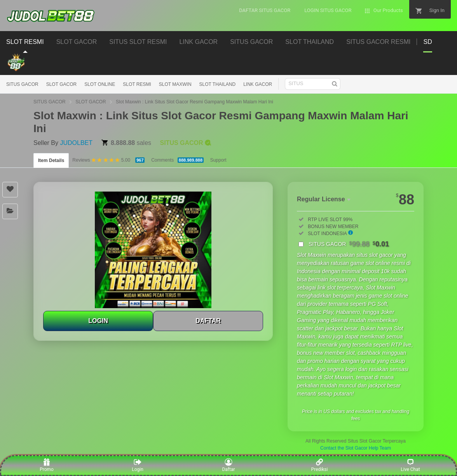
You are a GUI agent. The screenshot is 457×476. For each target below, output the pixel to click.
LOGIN (98, 321)
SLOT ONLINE (100, 84)
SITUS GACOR (22, 84)
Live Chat (410, 465)
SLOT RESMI (137, 84)
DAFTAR (208, 321)
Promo (47, 465)
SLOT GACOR (61, 84)
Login (138, 465)
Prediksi (320, 465)
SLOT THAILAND (218, 84)
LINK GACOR (258, 84)
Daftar (228, 465)
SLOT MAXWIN (175, 84)
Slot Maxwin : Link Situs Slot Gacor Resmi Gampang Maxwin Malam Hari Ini (194, 102)
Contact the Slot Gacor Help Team (356, 448)
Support (218, 160)
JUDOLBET (76, 143)
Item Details (51, 160)
